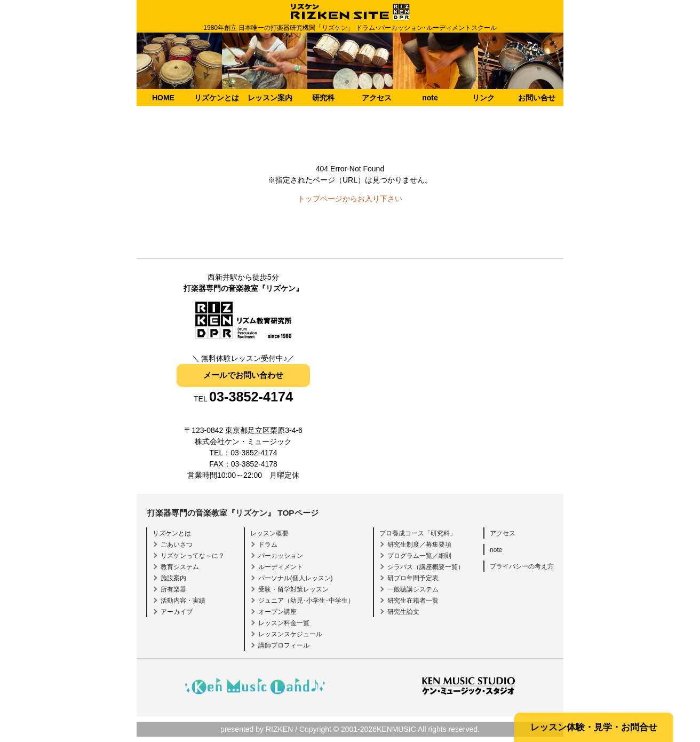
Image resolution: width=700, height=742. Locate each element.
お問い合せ (537, 98)
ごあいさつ (177, 544)
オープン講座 (277, 612)
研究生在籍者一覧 (413, 601)
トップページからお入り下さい (350, 199)
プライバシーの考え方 (522, 566)
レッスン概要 (269, 533)
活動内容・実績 (183, 601)
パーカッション (281, 556)
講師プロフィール (284, 645)
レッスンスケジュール (290, 634)
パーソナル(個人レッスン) (296, 578)
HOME (163, 98)
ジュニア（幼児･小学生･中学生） (306, 601)
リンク (483, 98)
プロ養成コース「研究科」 (418, 533)
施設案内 (173, 578)
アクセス (377, 98)
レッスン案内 (270, 98)
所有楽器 (173, 589)
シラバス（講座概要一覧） (426, 567)
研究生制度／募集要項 (419, 544)
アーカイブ (177, 612)
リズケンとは (217, 98)
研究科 (323, 98)
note (430, 98)
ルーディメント (281, 567)
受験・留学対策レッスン (293, 589)
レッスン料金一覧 (284, 623)
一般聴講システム (413, 589)
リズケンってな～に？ (193, 556)
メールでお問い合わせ (243, 375)
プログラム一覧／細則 (419, 556)
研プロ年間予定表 (413, 578)
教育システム (180, 567)
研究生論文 (403, 612)
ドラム (268, 544)
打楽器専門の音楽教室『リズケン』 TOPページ (233, 513)
